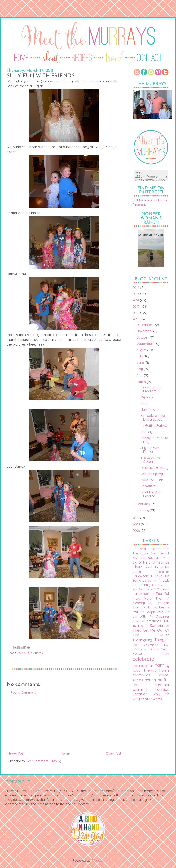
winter (146, 699)
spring (150, 680)
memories (141, 675)
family (162, 665)
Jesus (165, 589)
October (143, 337)
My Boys (147, 397)
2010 (136, 518)
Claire (138, 567)
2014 (136, 300)
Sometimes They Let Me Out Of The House (151, 630)
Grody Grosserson (151, 572)
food (137, 670)
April (140, 375)
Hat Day (147, 432)
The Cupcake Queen (150, 460)
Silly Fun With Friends (150, 450)
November (145, 331)
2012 (136, 313)
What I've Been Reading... (151, 494)
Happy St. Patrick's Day (154, 440)
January (143, 510)
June (141, 363)
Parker (138, 612)
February (144, 504)
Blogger (97, 861)
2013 (136, 306)
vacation (140, 694)
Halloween (140, 576)
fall (151, 665)
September (145, 344)
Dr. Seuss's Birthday (154, 468)
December (145, 325)
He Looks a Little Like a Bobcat (153, 418)
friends (22, 653)
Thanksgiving (142, 640)
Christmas (161, 562)
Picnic (145, 403)
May (140, 369)
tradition (162, 689)
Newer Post (16, 753)
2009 (137, 524)
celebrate (143, 659)
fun (30, 653)
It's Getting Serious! (154, 426)
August (142, 350)
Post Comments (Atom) (44, 761)
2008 (137, 531)
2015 (136, 294)
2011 (136, 319)
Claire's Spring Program (151, 389)
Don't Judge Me (157, 567)
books (165, 654)
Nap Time (148, 409)
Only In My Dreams (157, 607)
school (164, 675)
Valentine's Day (157, 645)
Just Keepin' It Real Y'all (151, 594)
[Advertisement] (64, 723)
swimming (140, 690)
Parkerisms (149, 486)
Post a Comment (23, 693)
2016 (136, 288)
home (164, 670)
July (140, 356)
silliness (38, 653)
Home (65, 753)
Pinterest (138, 621)
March (142, 382)
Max (136, 598)
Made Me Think (152, 480)
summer (162, 684)
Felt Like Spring (152, 474)
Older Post (113, 753)
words (157, 699)
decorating (140, 666)
